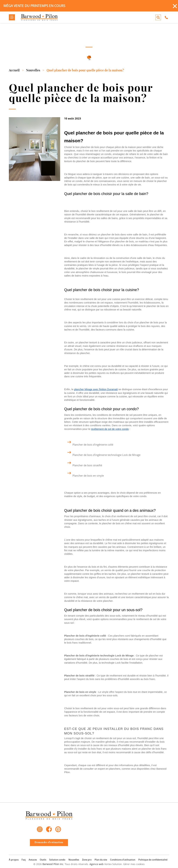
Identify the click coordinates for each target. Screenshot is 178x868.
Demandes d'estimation (49, 842)
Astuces (33, 860)
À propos (14, 860)
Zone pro (87, 860)
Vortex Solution (113, 864)
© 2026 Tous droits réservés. (61, 864)
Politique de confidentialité (153, 860)
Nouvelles (74, 860)
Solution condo (57, 860)
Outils (43, 860)
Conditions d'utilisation (123, 860)
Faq (24, 860)
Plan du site (101, 860)
